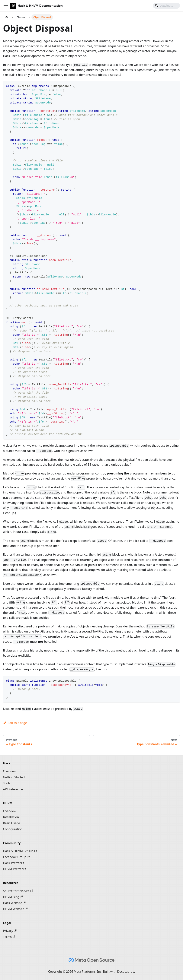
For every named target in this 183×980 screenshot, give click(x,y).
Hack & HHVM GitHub (20, 851)
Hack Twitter (14, 863)
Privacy (10, 931)
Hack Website (14, 903)
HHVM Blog (13, 897)
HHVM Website (15, 909)
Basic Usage (11, 823)
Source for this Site (18, 891)
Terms (9, 937)
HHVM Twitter (15, 869)
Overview (10, 771)
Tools (7, 783)
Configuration (13, 829)
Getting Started (14, 777)
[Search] (166, 6)
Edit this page (15, 723)
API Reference (13, 789)
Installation (11, 817)
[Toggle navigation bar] (6, 6)
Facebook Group (16, 857)
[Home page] (7, 17)
